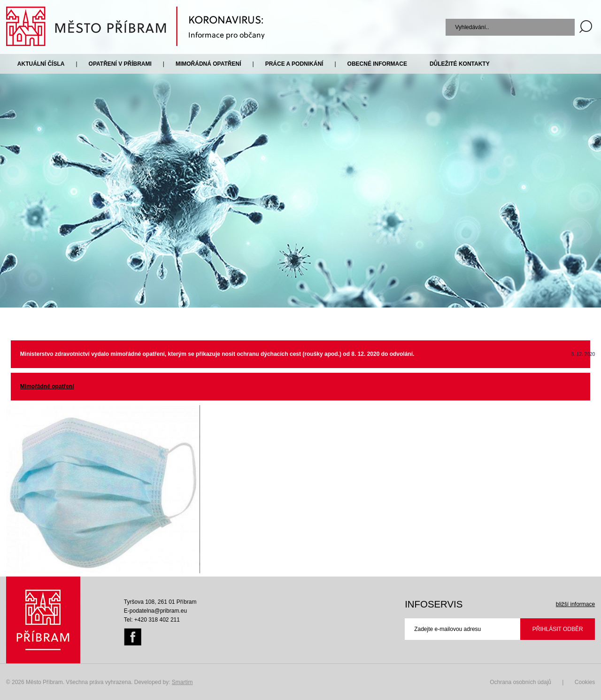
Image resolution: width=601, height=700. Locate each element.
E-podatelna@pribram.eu (155, 611)
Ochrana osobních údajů (520, 682)
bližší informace (575, 604)
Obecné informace (377, 64)
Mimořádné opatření (47, 386)
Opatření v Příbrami (120, 64)
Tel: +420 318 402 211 (152, 620)
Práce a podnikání (294, 64)
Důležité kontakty (460, 64)
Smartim (182, 682)
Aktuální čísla (41, 64)
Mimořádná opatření (208, 64)
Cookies (585, 682)
